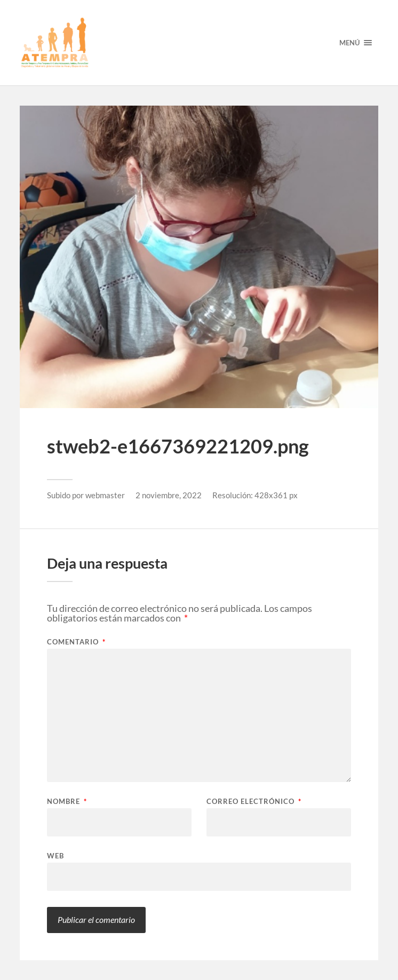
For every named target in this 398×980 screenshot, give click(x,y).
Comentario (76, 642)
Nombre (67, 802)
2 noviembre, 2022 (169, 495)
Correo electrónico (254, 802)
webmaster (105, 495)
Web (55, 855)
